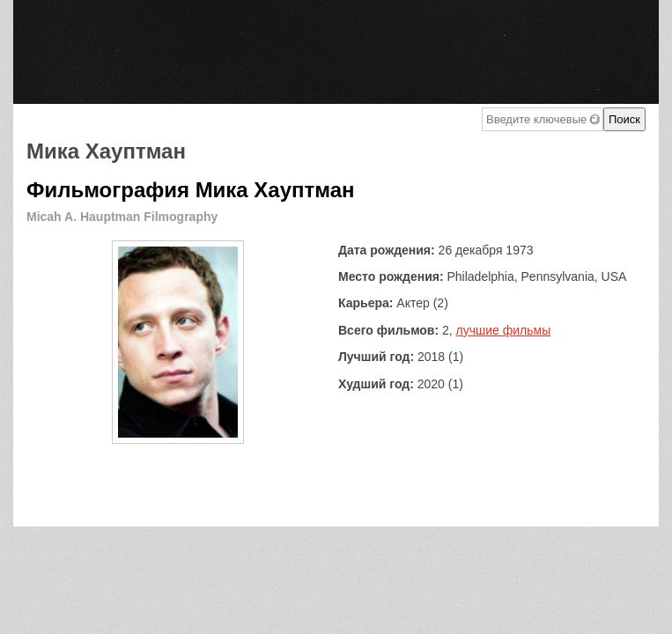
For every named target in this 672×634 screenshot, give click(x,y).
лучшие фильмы (504, 330)
